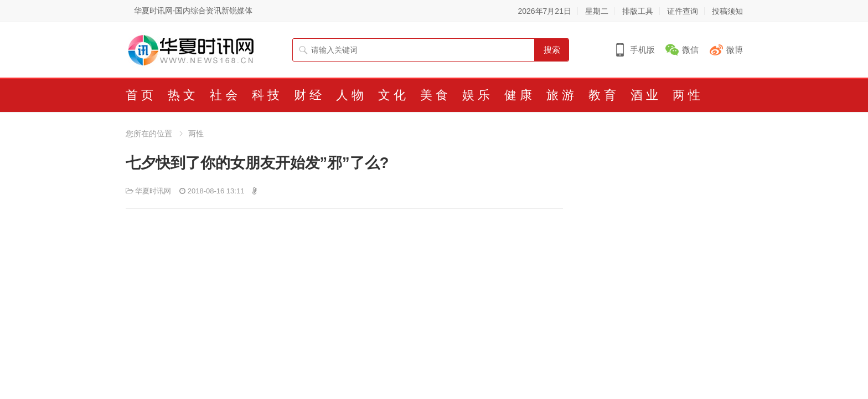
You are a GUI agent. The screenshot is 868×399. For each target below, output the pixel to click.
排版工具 (638, 11)
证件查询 (683, 11)
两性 (196, 134)
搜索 (552, 50)
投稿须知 (727, 11)
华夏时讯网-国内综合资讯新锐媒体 (193, 11)
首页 (141, 95)
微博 (735, 50)
